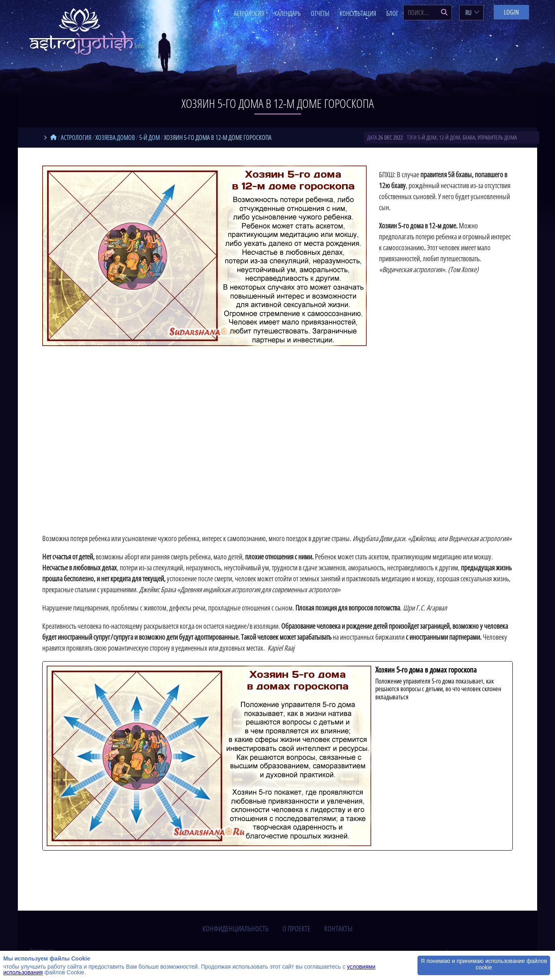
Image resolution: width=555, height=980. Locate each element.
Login (511, 12)
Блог (392, 13)
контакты (338, 928)
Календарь (287, 13)
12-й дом (450, 137)
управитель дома (497, 137)
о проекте (296, 928)
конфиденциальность (236, 928)
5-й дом (427, 137)
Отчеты (320, 13)
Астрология (249, 13)
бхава (469, 137)
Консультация (358, 13)
